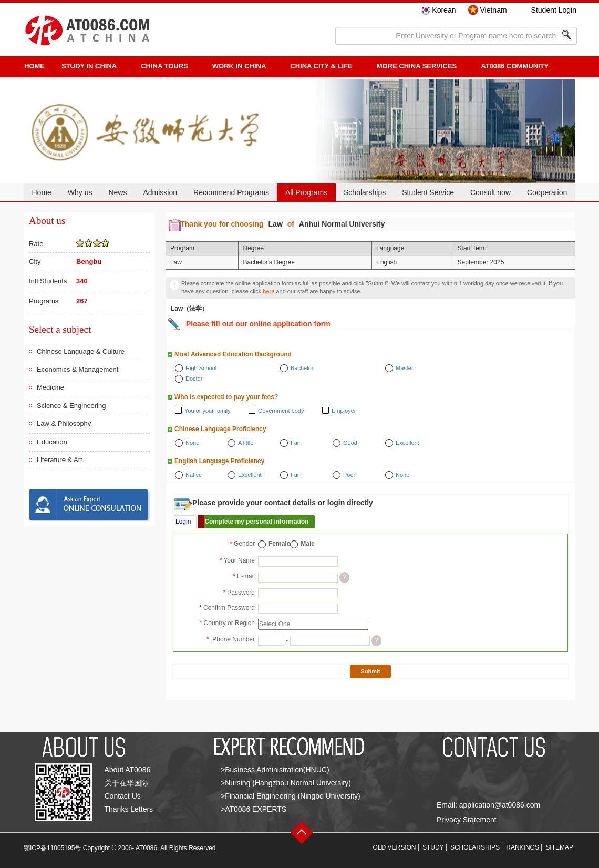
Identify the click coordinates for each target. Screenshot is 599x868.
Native (194, 475)
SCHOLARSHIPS (475, 847)
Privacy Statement (467, 820)
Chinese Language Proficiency (220, 429)
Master (405, 368)
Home (41, 192)
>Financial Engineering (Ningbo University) (291, 796)
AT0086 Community (515, 66)
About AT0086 (128, 770)
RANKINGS (523, 847)
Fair (296, 443)
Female (279, 544)
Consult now (490, 192)
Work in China (239, 66)
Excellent (407, 443)
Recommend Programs (231, 192)
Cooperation (547, 192)
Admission (160, 192)
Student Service (428, 192)
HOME (34, 66)
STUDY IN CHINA (89, 66)
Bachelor (302, 368)
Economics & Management (78, 369)
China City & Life (321, 66)
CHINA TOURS (164, 66)
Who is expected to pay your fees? (226, 397)
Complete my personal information (256, 522)
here (269, 291)
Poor (349, 475)
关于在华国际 (127, 783)
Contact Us (123, 796)
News (117, 192)
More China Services (417, 66)
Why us (80, 192)
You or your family (208, 411)
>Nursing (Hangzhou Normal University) (286, 783)
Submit (370, 671)
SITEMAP (559, 847)
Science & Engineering (71, 406)
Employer (344, 411)
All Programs (306, 192)
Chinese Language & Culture (81, 351)
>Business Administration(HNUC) (275, 770)
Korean (444, 10)
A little (246, 443)
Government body (281, 411)
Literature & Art (60, 460)
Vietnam (493, 10)
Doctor (194, 379)
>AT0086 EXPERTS (254, 809)
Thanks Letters (129, 809)
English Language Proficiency (219, 461)
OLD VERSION (395, 847)
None (192, 443)
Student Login (554, 10)
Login (183, 522)
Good (350, 443)
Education (52, 442)
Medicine (50, 387)
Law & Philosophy (64, 423)
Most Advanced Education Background (233, 354)
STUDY (433, 847)
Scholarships (365, 192)
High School (201, 368)
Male (308, 544)
